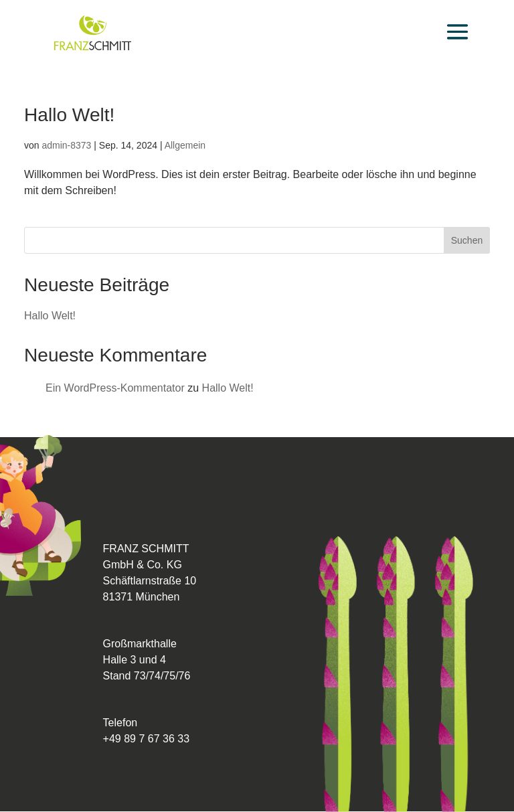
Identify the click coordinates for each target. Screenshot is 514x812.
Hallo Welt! (69, 115)
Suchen (467, 240)
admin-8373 (66, 145)
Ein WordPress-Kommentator (115, 388)
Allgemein (185, 145)
